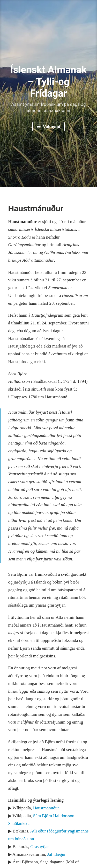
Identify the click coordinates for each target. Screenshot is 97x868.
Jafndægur (57, 854)
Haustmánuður (46, 808)
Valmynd (51, 127)
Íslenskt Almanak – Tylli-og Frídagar (48, 82)
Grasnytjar (40, 847)
